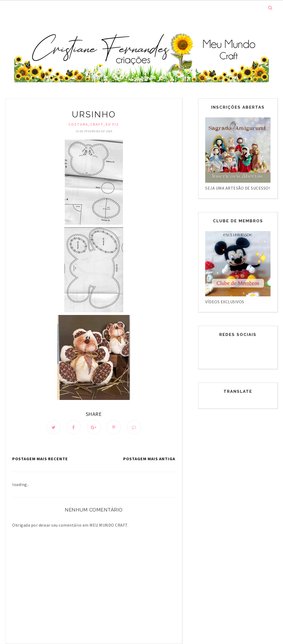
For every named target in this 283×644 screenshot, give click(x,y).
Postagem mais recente (40, 459)
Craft (97, 124)
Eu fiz (112, 124)
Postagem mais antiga (149, 459)
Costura (78, 124)
